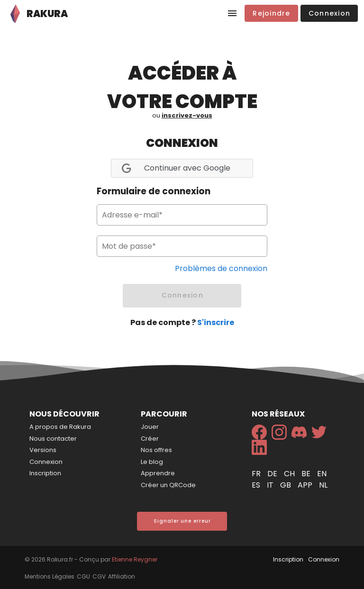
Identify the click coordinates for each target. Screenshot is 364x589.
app (306, 485)
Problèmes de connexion (221, 268)
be (307, 474)
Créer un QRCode (168, 485)
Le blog (152, 462)
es (257, 485)
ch (290, 474)
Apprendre (158, 473)
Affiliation (122, 576)
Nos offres (156, 450)
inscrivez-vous (187, 115)
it (271, 485)
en (322, 474)
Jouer (150, 427)
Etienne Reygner (135, 559)
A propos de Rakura (60, 427)
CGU (83, 576)
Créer (150, 439)
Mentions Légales (50, 576)
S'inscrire (216, 322)
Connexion (46, 462)
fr (257, 474)
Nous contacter (53, 439)
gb (287, 485)
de (273, 474)
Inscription (45, 473)
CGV (99, 576)
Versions (43, 450)
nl (323, 485)
